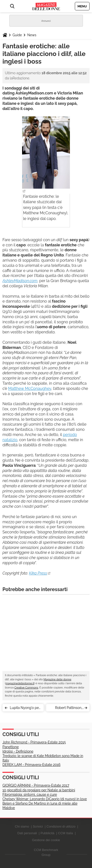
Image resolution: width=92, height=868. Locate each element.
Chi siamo (22, 826)
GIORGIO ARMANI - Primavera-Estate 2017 (36, 785)
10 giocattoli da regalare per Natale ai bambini (39, 790)
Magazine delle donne (58, 679)
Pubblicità (47, 833)
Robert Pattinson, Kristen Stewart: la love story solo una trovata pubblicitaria (66, 709)
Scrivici (38, 826)
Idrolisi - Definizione (18, 751)
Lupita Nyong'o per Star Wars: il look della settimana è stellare (25, 709)
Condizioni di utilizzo (61, 826)
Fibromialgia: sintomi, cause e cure (30, 795)
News (32, 35)
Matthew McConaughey (30, 389)
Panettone (11, 747)
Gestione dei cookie (46, 840)
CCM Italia (66, 833)
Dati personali (27, 833)
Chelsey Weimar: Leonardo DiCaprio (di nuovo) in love (45, 799)
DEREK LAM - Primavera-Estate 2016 (32, 765)
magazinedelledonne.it (20, 683)
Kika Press (38, 573)
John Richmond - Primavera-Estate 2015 (34, 742)
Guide (17, 35)
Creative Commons (26, 688)
